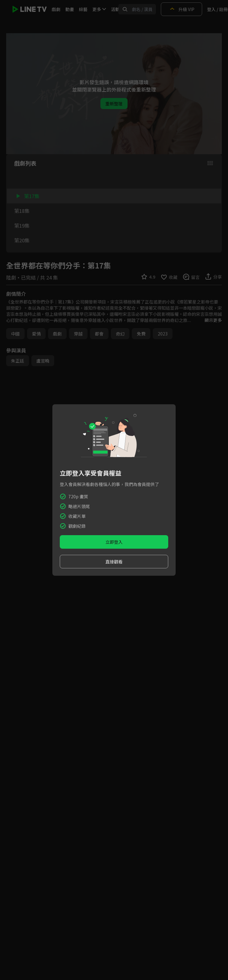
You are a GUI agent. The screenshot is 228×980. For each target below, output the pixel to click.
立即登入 (114, 542)
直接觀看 (114, 562)
